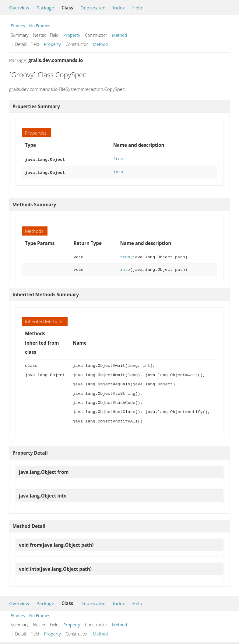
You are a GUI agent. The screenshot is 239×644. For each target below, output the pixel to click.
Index (119, 8)
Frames (18, 26)
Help (137, 8)
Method (120, 35)
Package (45, 8)
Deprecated (93, 8)
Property (72, 35)
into (118, 172)
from (118, 159)
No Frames (40, 26)
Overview (19, 8)
